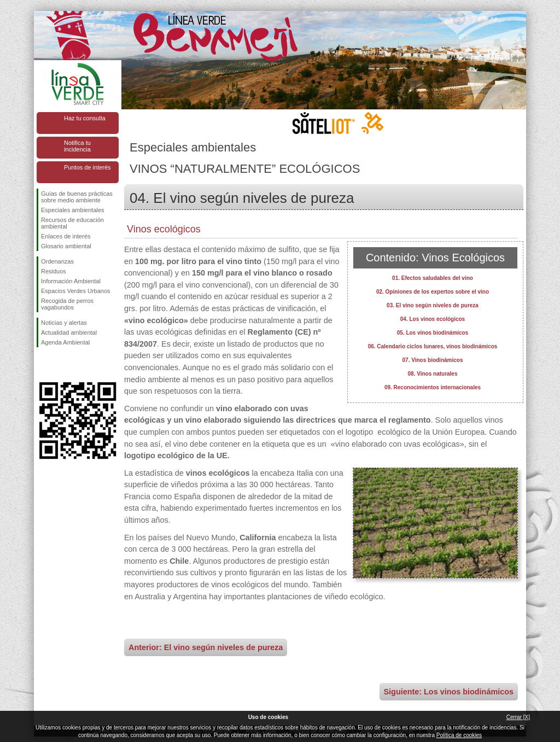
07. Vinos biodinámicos (433, 360)
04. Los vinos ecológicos (433, 319)
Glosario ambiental (66, 246)
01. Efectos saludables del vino (433, 278)
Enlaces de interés (66, 236)
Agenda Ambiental (65, 342)
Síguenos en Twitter (61, 365)
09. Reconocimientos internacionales (433, 387)
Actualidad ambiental (69, 332)
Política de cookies (459, 735)
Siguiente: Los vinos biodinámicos (449, 692)
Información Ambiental (71, 281)
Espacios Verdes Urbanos (76, 291)
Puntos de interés (87, 167)
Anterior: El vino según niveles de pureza (206, 647)
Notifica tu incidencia (77, 146)
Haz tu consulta (85, 118)
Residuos (54, 271)
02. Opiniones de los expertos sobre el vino (433, 292)
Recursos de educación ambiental (72, 223)
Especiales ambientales (73, 210)
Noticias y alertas (64, 323)
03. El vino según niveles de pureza (433, 305)
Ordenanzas (57, 261)
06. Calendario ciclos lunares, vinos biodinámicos (433, 346)
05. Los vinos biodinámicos (433, 333)
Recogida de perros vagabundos (67, 304)
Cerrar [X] (518, 717)
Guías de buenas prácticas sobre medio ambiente (77, 197)
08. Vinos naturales (433, 374)
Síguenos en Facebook (43, 365)
